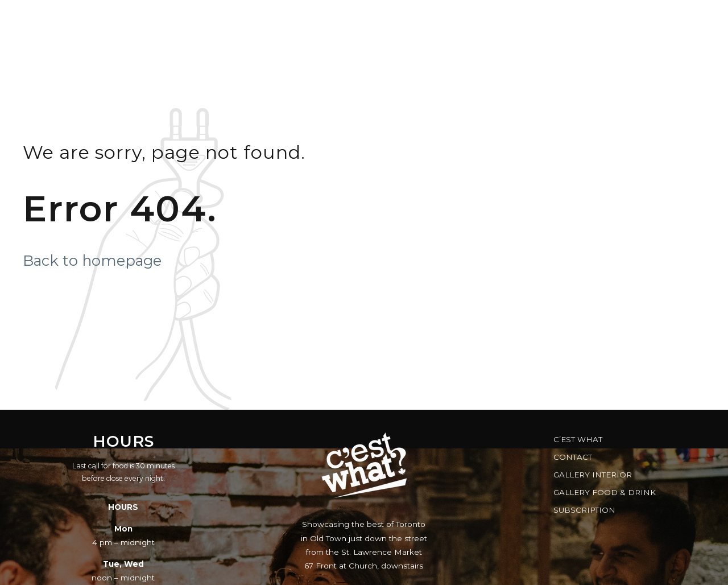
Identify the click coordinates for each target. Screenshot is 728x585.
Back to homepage (92, 260)
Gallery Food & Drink (605, 492)
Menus (270, 20)
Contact (573, 457)
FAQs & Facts (556, 20)
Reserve (394, 20)
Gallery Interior (593, 475)
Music (330, 20)
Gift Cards (469, 20)
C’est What (578, 439)
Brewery (639, 20)
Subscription (584, 510)
